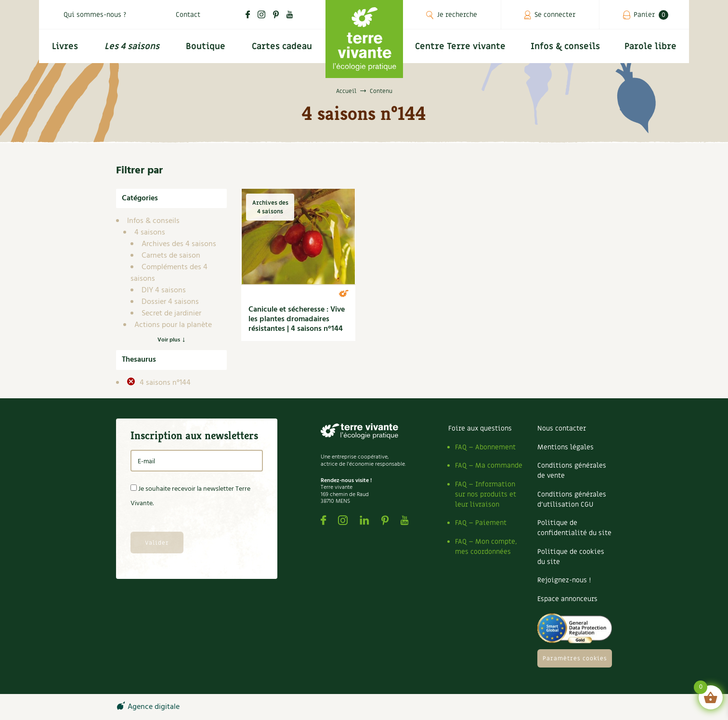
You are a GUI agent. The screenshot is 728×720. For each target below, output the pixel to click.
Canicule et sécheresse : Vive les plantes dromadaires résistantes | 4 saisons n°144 (297, 319)
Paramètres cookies (575, 658)
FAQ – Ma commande (489, 465)
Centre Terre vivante (460, 46)
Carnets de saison (171, 256)
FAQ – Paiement (481, 523)
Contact (188, 15)
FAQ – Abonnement (485, 447)
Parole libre (650, 46)
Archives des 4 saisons (179, 244)
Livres (65, 46)
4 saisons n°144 (164, 383)
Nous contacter (562, 428)
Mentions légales (565, 447)
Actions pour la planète (173, 325)
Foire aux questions (480, 428)
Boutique (206, 46)
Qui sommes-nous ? (95, 15)
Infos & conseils (565, 46)
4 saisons (150, 233)
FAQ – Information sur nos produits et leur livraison (486, 494)
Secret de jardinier (171, 314)
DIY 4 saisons (164, 290)
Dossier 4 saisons (170, 302)
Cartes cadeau (282, 46)
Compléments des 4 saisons (169, 273)
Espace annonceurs (567, 599)
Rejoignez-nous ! (564, 580)
